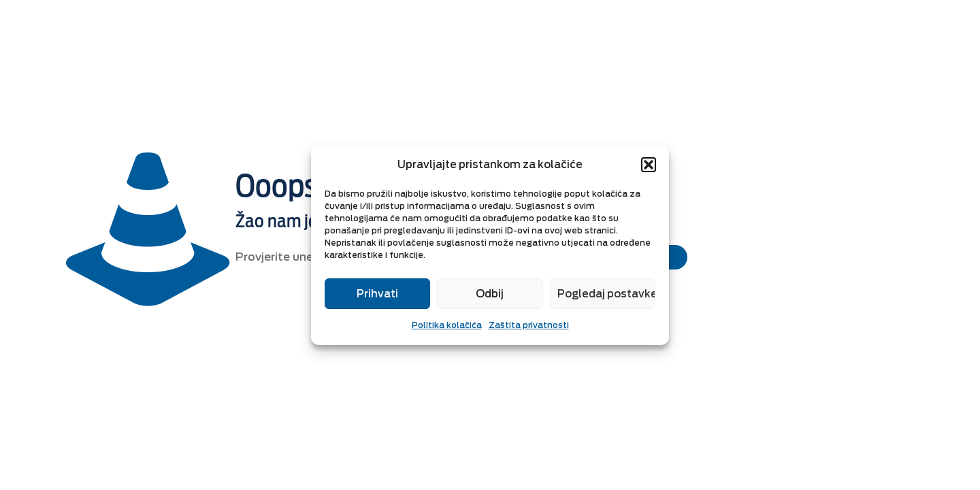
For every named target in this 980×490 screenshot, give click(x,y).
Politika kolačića (447, 325)
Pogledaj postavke (606, 294)
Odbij (490, 294)
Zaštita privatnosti (529, 325)
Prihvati (377, 294)
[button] (649, 165)
